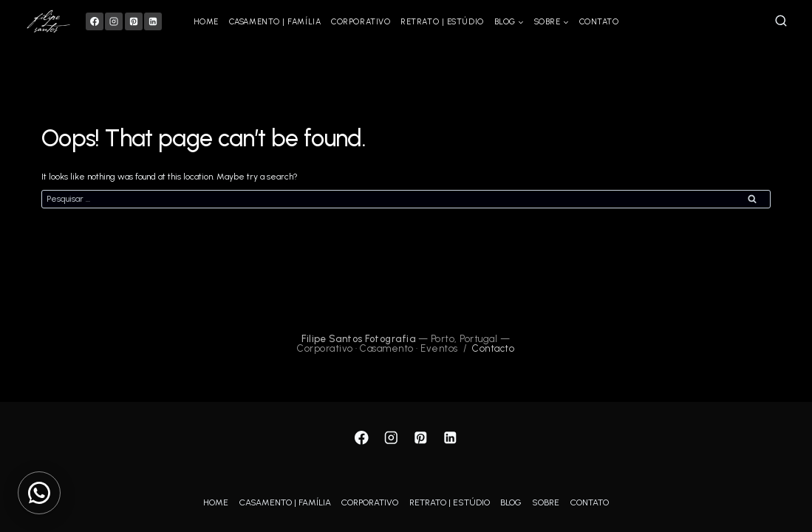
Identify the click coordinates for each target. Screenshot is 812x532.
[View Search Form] (781, 21)
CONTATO (599, 22)
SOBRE (546, 502)
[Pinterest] (134, 21)
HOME (206, 22)
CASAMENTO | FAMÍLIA (275, 22)
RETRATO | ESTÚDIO (442, 22)
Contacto (493, 348)
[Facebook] (95, 21)
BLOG (511, 502)
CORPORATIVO (361, 22)
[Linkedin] (153, 21)
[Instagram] (114, 21)
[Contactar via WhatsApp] (39, 493)
